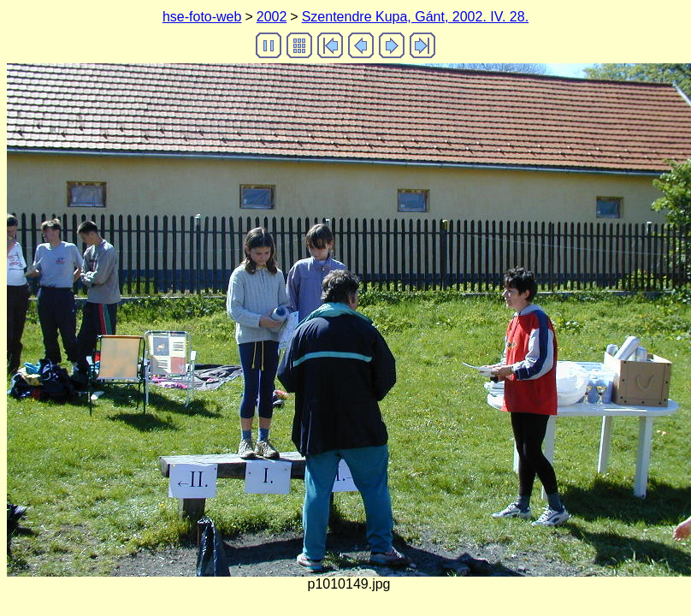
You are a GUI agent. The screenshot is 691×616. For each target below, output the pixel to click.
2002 (272, 17)
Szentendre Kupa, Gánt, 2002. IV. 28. (415, 17)
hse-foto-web (202, 17)
